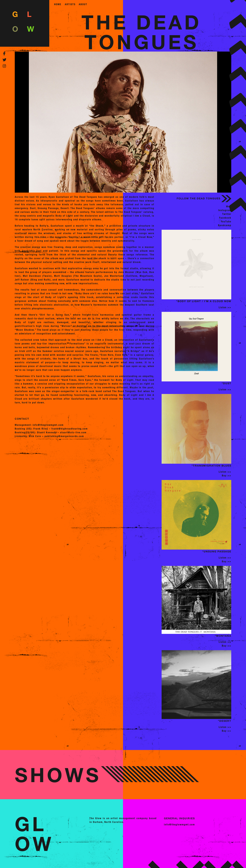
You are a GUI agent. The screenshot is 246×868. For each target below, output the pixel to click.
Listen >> (225, 307)
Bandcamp (225, 225)
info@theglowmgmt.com (48, 425)
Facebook (225, 218)
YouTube (226, 222)
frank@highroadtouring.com (70, 429)
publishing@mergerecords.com (64, 436)
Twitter (227, 214)
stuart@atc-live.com (73, 432)
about (83, 4)
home (58, 4)
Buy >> (227, 476)
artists (70, 4)
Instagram (225, 210)
